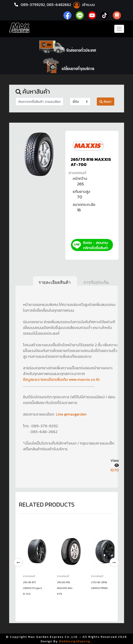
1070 (114, 470)
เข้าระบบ (84, 5)
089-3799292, (33, 5)
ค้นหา (106, 102)
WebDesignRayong (75, 641)
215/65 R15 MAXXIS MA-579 (65, 587)
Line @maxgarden (71, 414)
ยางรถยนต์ (77, 173)
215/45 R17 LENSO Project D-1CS (32, 587)
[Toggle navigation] (119, 29)
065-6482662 (60, 5)
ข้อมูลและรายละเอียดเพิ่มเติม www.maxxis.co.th (61, 379)
